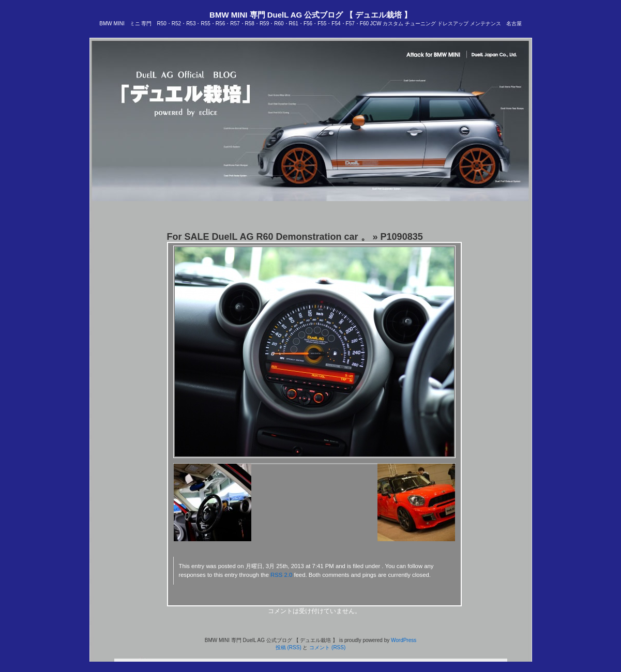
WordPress (404, 640)
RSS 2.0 (281, 575)
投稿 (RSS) (289, 647)
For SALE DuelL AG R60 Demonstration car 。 (269, 237)
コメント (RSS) (327, 647)
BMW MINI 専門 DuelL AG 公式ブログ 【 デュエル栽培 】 (310, 15)
